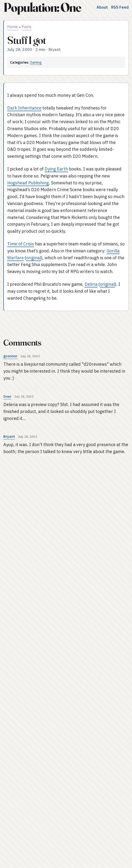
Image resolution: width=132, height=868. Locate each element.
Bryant (9, 436)
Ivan (7, 396)
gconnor (10, 356)
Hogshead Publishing (28, 183)
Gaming (36, 62)
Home (12, 27)
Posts (26, 27)
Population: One (42, 7)
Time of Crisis (21, 244)
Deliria (91, 284)
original (34, 258)
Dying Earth (56, 169)
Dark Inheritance (24, 108)
